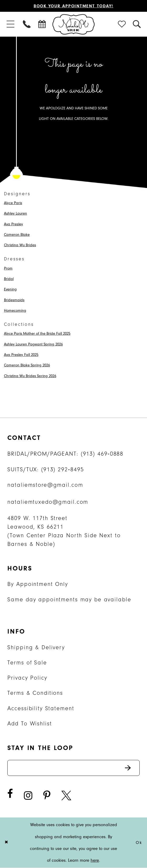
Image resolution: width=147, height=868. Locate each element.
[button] (10, 24)
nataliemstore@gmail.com (45, 485)
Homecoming (15, 310)
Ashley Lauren (15, 213)
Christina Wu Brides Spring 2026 (30, 376)
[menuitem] (10, 24)
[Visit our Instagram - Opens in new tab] (28, 796)
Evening (10, 289)
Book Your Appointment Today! (73, 6)
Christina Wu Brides (20, 245)
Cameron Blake (17, 235)
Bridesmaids (14, 300)
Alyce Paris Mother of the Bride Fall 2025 (37, 334)
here (95, 861)
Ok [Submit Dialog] (139, 843)
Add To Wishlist (30, 724)
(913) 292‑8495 (63, 469)
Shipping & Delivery (36, 647)
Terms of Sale (27, 663)
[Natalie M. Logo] (73, 24)
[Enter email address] (73, 768)
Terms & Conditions (35, 693)
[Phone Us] (27, 24)
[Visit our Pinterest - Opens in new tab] (47, 796)
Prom (8, 268)
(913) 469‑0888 (102, 454)
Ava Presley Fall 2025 (21, 355)
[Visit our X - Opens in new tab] (66, 796)
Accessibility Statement (41, 708)
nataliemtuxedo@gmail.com (48, 502)
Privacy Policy (27, 678)
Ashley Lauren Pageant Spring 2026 (33, 344)
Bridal (9, 279)
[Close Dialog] (7, 843)
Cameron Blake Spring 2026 (27, 365)
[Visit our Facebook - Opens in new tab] (10, 794)
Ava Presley (14, 224)
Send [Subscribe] (132, 768)
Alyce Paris (13, 203)
